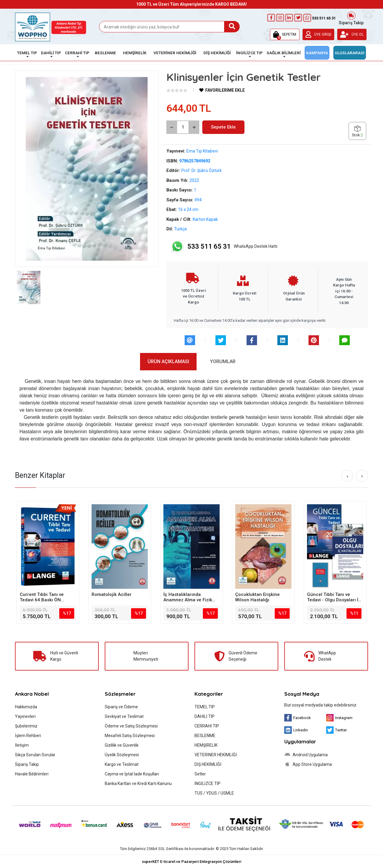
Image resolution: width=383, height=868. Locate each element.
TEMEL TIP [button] (27, 53)
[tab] (168, 362)
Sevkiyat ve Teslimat (124, 716)
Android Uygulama (306, 754)
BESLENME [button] (105, 53)
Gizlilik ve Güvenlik (122, 745)
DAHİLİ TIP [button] (51, 53)
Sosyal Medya (302, 694)
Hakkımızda (26, 707)
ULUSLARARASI (350, 53)
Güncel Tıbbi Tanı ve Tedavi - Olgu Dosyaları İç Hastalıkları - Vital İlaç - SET (334, 597)
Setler (200, 774)
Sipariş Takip (351, 18)
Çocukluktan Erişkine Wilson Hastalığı (257, 597)
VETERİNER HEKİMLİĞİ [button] (175, 53)
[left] (347, 476)
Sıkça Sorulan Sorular (35, 755)
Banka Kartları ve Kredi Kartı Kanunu (138, 784)
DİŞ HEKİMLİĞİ (208, 764)
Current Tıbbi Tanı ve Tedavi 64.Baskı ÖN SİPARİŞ (42, 597)
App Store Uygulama (308, 764)
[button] (285, 34)
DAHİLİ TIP (205, 716)
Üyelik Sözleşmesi (122, 755)
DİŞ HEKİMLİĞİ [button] (217, 53)
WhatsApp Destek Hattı (224, 246)
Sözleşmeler (120, 694)
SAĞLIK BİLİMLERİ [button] (284, 53)
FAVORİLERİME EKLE (222, 90)
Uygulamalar (300, 741)
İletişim (22, 745)
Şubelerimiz (26, 726)
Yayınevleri (25, 716)
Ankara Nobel (32, 694)
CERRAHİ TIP (207, 726)
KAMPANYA (317, 53)
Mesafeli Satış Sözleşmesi (130, 736)
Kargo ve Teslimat (122, 764)
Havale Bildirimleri (32, 774)
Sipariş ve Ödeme (121, 707)
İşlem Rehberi (28, 736)
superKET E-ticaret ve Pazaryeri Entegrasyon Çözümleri (191, 862)
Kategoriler (209, 694)
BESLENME (205, 736)
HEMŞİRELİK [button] (135, 53)
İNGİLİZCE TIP (208, 784)
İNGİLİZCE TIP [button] (249, 53)
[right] (362, 476)
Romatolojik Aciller (112, 594)
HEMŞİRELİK (206, 745)
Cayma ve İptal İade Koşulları (132, 774)
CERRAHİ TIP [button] (77, 53)
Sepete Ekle (223, 127)
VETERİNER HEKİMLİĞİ (216, 755)
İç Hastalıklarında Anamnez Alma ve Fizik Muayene (188, 597)
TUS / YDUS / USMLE (214, 793)
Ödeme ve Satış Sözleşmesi (131, 726)
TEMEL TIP (205, 707)
